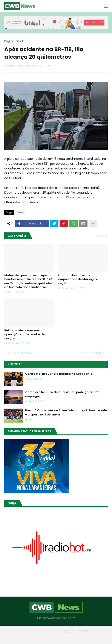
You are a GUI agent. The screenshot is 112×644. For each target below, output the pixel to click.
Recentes (15, 364)
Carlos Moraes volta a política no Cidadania (59, 374)
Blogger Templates (77, 631)
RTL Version (84, 637)
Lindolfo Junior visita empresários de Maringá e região (78, 279)
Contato (65, 637)
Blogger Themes (50, 631)
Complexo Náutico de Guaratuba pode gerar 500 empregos (62, 394)
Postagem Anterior (20, 353)
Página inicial (14, 41)
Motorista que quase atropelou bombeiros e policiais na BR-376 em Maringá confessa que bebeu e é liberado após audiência (29, 281)
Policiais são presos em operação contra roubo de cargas (24, 334)
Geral (29, 41)
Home (25, 637)
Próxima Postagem (92, 353)
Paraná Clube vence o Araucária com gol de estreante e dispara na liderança (66, 412)
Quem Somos (44, 637)
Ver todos (101, 236)
